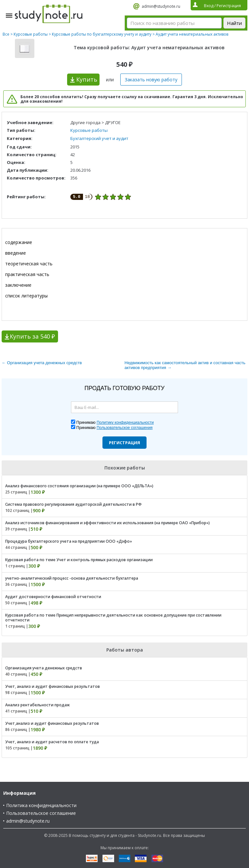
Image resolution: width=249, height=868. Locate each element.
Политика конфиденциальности (41, 805)
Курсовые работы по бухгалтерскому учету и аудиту (102, 34)
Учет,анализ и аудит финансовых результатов (52, 723)
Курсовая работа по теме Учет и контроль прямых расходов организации (79, 560)
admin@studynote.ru (161, 6)
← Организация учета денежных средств (42, 363)
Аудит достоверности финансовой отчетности (53, 597)
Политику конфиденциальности (125, 422)
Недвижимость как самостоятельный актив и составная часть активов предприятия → (185, 365)
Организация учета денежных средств (44, 668)
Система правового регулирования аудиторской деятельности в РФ (73, 504)
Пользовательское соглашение (41, 813)
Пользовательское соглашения (125, 428)
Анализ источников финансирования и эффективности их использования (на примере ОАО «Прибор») (107, 523)
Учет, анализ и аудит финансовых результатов (53, 686)
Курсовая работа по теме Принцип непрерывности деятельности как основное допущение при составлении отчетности (113, 618)
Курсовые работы (31, 34)
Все (6, 34)
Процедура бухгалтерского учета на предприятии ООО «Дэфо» (69, 541)
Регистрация (124, 443)
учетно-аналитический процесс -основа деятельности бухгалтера (72, 578)
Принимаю (115, 422)
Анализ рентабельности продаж (37, 705)
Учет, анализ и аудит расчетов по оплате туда (52, 742)
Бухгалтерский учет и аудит (99, 138)
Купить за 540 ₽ (32, 336)
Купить (87, 79)
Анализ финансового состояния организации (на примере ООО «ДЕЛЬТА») (79, 486)
